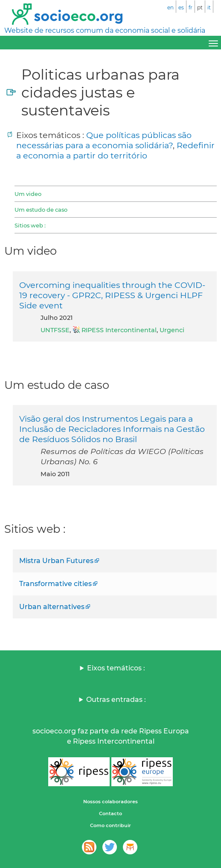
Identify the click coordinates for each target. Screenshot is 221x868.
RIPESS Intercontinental (119, 330)
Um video (28, 194)
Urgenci (172, 330)
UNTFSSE (55, 330)
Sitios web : (30, 225)
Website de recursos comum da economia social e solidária (105, 30)
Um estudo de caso (41, 210)
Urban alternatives (52, 607)
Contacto (110, 813)
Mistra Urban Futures (56, 561)
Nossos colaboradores (110, 802)
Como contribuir (110, 825)
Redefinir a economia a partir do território (115, 150)
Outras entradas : (116, 700)
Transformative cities (55, 584)
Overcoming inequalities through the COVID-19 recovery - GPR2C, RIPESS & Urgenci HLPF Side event (112, 295)
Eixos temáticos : (116, 668)
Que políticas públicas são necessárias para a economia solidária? (104, 140)
